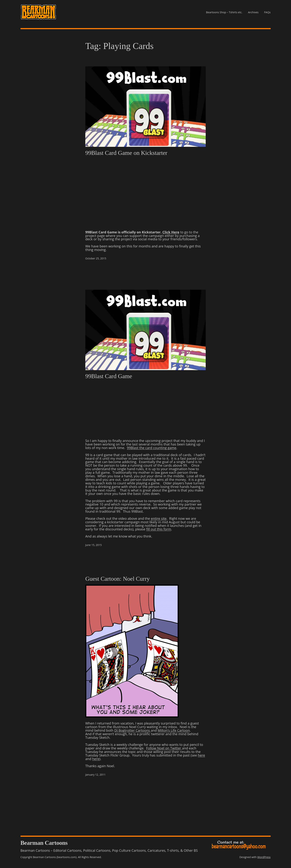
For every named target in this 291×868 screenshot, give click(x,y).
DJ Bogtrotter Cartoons (132, 730)
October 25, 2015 (96, 258)
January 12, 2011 (95, 775)
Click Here (171, 232)
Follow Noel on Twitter (164, 748)
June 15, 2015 (94, 545)
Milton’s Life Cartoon (174, 730)
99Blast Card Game (109, 376)
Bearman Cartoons (44, 843)
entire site (159, 518)
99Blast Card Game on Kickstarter (126, 153)
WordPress (264, 857)
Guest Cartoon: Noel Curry (118, 579)
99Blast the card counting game (152, 448)
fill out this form (159, 529)
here (201, 755)
